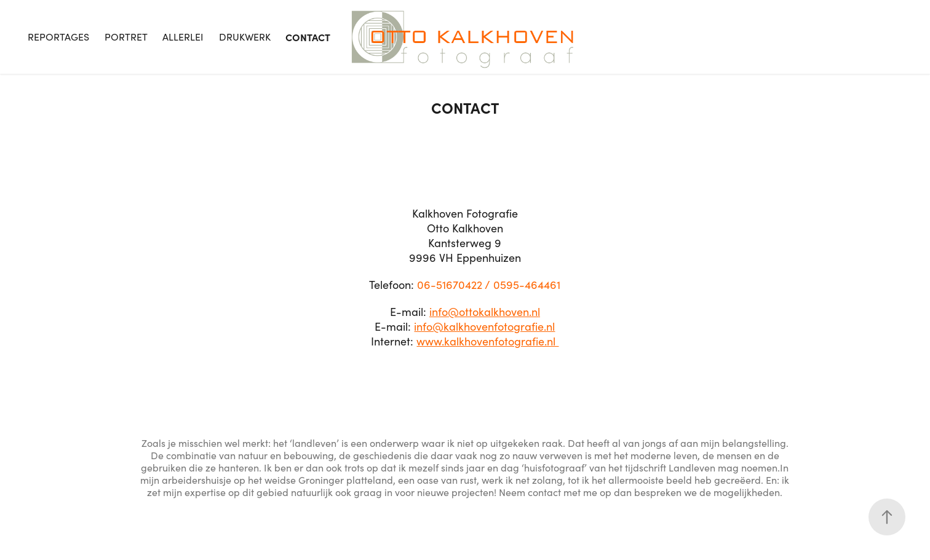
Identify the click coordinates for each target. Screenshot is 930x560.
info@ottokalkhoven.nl (485, 312)
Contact (308, 37)
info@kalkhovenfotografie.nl (484, 326)
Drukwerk (245, 37)
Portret (126, 37)
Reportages (58, 37)
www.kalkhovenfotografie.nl (487, 341)
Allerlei (183, 37)
